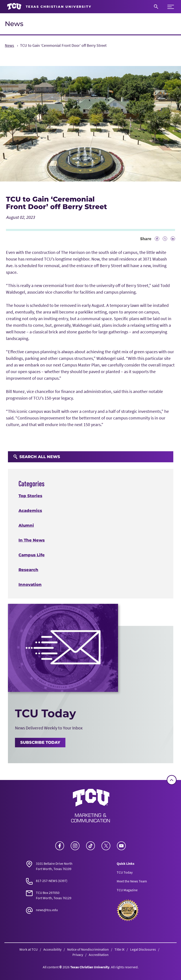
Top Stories (30, 496)
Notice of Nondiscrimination (88, 949)
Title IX (119, 949)
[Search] (156, 7)
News (14, 24)
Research (28, 570)
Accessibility (52, 949)
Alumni (26, 526)
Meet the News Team (132, 881)
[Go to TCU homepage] (49, 7)
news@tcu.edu (47, 910)
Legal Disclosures (143, 949)
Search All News (37, 457)
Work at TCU (29, 949)
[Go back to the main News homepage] (90, 806)
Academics (30, 511)
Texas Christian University (90, 967)
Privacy (78, 955)
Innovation (30, 585)
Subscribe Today (40, 742)
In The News (32, 540)
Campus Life (32, 555)
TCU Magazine (127, 890)
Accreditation (99, 955)
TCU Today (125, 872)
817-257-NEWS (47, 881)
